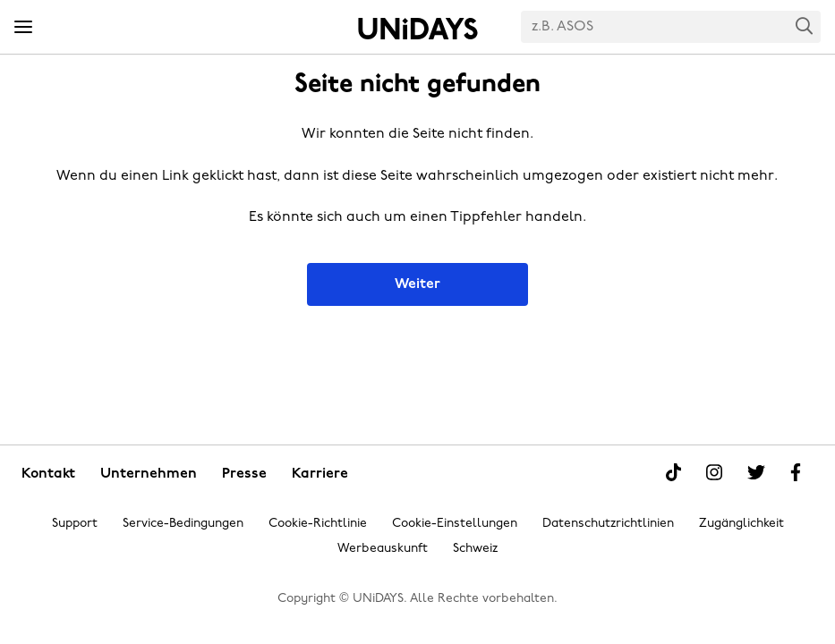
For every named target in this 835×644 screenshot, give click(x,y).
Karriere (320, 474)
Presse (244, 474)
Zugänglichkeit (741, 524)
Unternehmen (149, 474)
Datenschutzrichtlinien (608, 524)
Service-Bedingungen (183, 524)
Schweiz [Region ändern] (475, 549)
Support (75, 524)
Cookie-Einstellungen (455, 524)
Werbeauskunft (383, 549)
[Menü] (23, 28)
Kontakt (48, 474)
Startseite (418, 29)
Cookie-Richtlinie (318, 524)
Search (805, 25)
